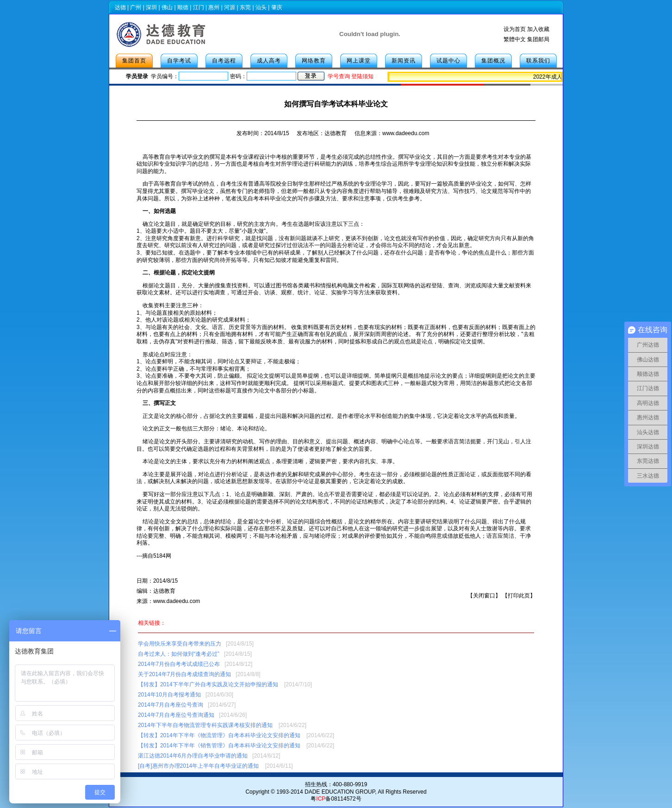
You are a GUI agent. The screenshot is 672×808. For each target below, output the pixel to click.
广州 (136, 7)
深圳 (151, 7)
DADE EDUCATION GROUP (340, 792)
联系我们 (538, 61)
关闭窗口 (484, 596)
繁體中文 (515, 39)
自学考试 (179, 61)
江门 (199, 7)
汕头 (261, 7)
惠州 (214, 7)
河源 (230, 7)
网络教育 (314, 61)
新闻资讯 (404, 61)
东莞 (245, 7)
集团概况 (493, 61)
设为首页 (515, 29)
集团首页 (134, 61)
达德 (120, 7)
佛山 (167, 7)
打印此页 (519, 596)
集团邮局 (538, 39)
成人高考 (269, 61)
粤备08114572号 (336, 799)
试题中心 (448, 61)
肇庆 (277, 7)
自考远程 (224, 61)
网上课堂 (359, 61)
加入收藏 (538, 29)
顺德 (183, 7)
